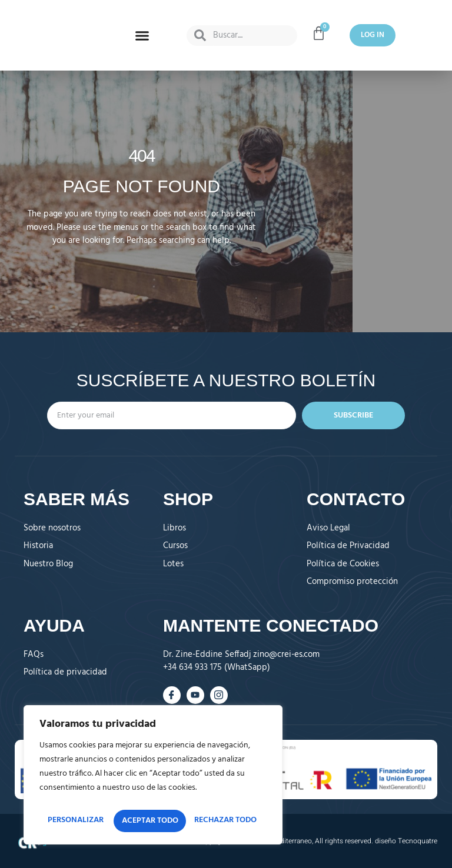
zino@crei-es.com (286, 655)
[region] (153, 766)
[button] (142, 35)
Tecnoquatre (418, 841)
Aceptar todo (153, 821)
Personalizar (92, 798)
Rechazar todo (205, 798)
